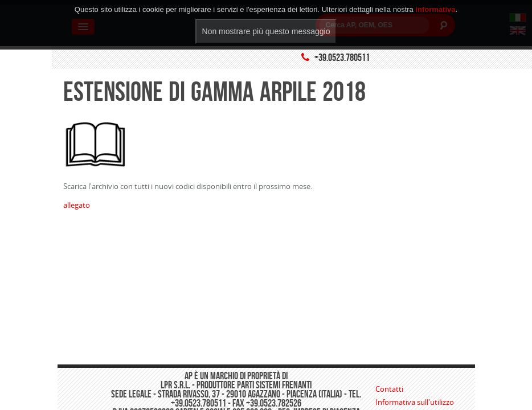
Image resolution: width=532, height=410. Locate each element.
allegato (77, 205)
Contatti (389, 389)
